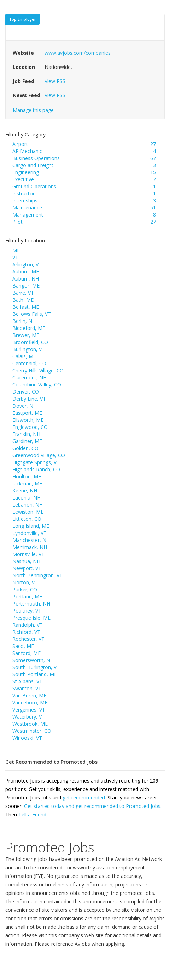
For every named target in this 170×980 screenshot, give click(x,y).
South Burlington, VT (36, 667)
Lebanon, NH (28, 505)
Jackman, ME (27, 483)
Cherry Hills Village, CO (38, 370)
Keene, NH (25, 491)
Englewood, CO (30, 427)
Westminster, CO (32, 731)
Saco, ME (23, 646)
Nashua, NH (26, 561)
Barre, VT (23, 293)
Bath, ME (23, 300)
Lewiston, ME (28, 512)
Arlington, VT (27, 264)
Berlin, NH (24, 321)
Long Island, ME (31, 526)
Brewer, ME (26, 335)
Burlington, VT (29, 349)
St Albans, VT (27, 681)
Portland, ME (27, 597)
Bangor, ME (26, 286)
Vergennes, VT (29, 710)
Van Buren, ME (29, 695)
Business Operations (36, 158)
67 (153, 158)
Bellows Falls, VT (32, 314)
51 (153, 208)
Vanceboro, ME (30, 702)
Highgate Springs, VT (36, 462)
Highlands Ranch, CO (36, 469)
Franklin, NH (26, 434)
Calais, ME (24, 356)
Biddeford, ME (29, 328)
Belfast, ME (26, 307)
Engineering (26, 172)
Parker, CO (25, 589)
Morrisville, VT (28, 554)
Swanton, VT (27, 688)
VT (15, 257)
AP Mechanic (27, 151)
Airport (20, 144)
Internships (25, 200)
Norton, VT (25, 582)
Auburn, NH (26, 279)
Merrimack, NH (30, 547)
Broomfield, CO (30, 342)
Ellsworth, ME (28, 420)
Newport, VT (27, 568)
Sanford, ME (27, 653)
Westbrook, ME (30, 724)
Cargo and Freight (33, 165)
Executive (23, 179)
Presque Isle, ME (31, 618)
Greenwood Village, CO (39, 455)
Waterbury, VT (29, 717)
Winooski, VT (27, 738)
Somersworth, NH (33, 660)
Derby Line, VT (29, 399)
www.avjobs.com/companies (78, 53)
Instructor (24, 193)
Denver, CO (26, 392)
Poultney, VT (27, 611)
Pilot (17, 222)
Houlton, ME (27, 476)
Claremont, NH (30, 377)
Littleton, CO (27, 519)
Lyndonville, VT (30, 533)
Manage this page (33, 110)
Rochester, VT (28, 639)
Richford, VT (26, 632)
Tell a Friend (32, 814)
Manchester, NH (31, 540)
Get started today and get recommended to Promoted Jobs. (93, 806)
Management (28, 215)
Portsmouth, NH (31, 604)
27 (153, 144)
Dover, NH (25, 406)
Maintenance (27, 208)
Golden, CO (25, 448)
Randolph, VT (28, 625)
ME (16, 250)
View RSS (55, 81)
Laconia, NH (27, 498)
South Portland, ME (35, 674)
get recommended (84, 798)
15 (153, 172)
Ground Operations (34, 186)
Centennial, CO (29, 363)
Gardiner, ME (27, 441)
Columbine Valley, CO (37, 385)
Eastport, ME (27, 413)
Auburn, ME (26, 271)
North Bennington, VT (37, 575)
